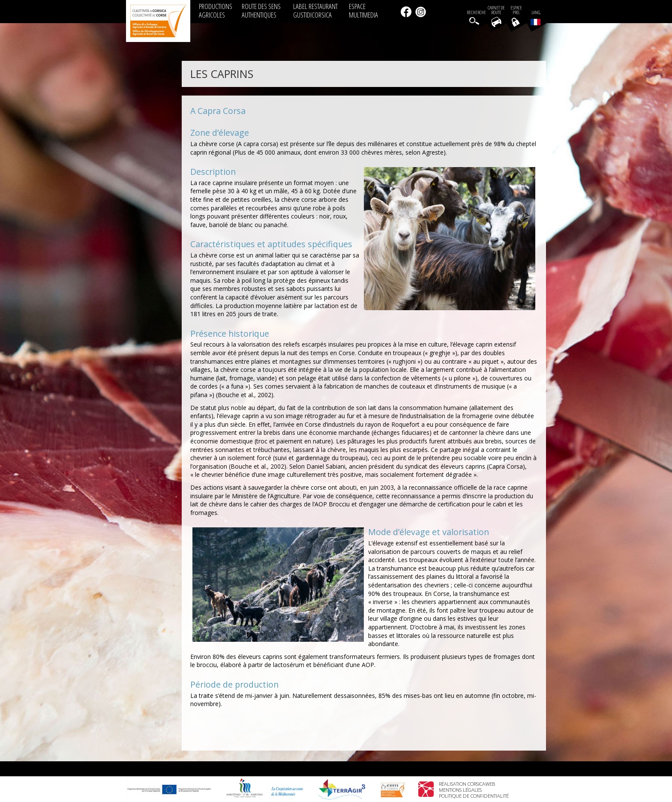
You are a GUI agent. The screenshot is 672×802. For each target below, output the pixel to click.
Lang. (536, 18)
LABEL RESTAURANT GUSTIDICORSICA (315, 10)
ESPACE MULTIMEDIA (363, 10)
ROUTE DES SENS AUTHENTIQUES (261, 10)
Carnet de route (496, 10)
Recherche (476, 13)
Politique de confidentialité (474, 796)
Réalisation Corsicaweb (467, 784)
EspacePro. (516, 10)
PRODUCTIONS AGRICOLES (216, 10)
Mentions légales (460, 790)
